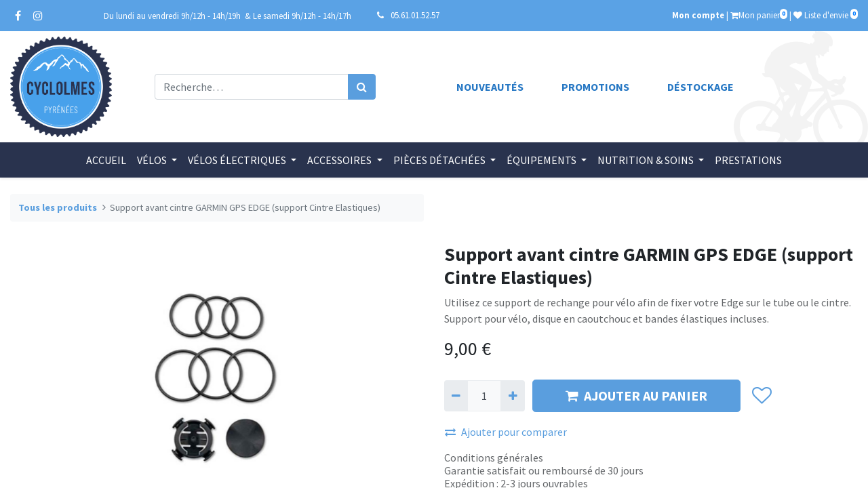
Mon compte (698, 15)
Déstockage (701, 87)
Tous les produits (58, 207)
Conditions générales (494, 457)
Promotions (595, 87)
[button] (761, 396)
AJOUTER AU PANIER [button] (636, 395)
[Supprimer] (456, 396)
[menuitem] (106, 160)
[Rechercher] (362, 87)
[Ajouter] (512, 396)
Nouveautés (490, 87)
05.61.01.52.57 (415, 15)
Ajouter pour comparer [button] (506, 432)
